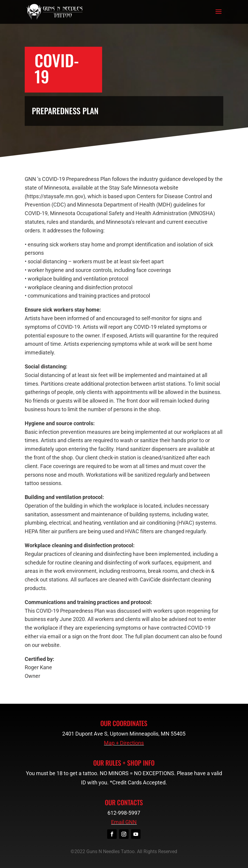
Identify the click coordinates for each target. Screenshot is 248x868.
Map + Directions (124, 743)
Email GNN (124, 822)
